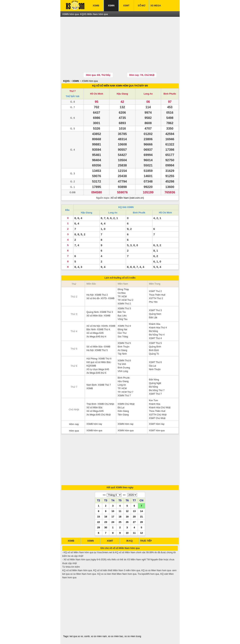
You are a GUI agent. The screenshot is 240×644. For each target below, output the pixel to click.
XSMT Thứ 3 (155, 310)
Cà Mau (122, 293)
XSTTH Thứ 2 (156, 298)
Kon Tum (153, 400)
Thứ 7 (73, 91)
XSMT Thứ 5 (155, 343)
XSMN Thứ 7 (124, 396)
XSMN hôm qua (90, 81)
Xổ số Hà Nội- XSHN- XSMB (101, 326)
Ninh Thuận (155, 369)
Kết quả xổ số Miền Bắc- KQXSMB (99, 364)
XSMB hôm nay (94, 424)
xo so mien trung (133, 636)
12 (127, 511)
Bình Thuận (124, 347)
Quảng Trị (154, 354)
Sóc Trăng (123, 337)
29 (98, 527)
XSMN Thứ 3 (124, 309)
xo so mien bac (116, 636)
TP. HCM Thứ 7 (126, 392)
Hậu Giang (122, 94)
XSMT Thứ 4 (155, 338)
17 (113, 517)
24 (113, 522)
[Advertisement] (120, 45)
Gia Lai (152, 366)
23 (106, 522)
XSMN (111, 6)
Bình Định (154, 350)
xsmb (87, 636)
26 (127, 522)
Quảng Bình (155, 347)
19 (127, 517)
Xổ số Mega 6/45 (95, 333)
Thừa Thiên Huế (157, 295)
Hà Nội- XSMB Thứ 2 (97, 295)
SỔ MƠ (141, 6)
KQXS (66, 81)
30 (106, 527)
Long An (148, 94)
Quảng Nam (155, 314)
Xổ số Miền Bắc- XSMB (98, 316)
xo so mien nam (99, 636)
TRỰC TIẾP (146, 541)
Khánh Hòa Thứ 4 (158, 328)
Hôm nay (74, 424)
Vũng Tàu (123, 319)
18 (120, 517)
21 (141, 517)
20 (134, 517)
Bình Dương (124, 368)
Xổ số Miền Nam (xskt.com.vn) (127, 198)
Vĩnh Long (123, 371)
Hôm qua (74, 431)
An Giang (122, 350)
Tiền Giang (123, 415)
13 (134, 511)
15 (98, 517)
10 (113, 511)
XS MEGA (156, 6)
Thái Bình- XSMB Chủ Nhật (100, 404)
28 (141, 522)
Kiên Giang (123, 411)
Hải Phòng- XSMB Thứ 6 (99, 359)
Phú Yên (153, 302)
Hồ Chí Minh (97, 94)
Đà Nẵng (153, 331)
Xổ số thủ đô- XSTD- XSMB (100, 298)
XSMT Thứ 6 (155, 362)
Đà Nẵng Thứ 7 (157, 390)
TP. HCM (122, 297)
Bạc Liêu (122, 316)
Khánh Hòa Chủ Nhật (160, 408)
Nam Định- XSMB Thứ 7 (99, 385)
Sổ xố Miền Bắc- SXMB (98, 347)
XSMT (126, 6)
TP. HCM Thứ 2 (126, 300)
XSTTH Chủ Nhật (158, 415)
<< (104, 495)
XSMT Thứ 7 (155, 394)
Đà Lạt (121, 408)
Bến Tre (122, 312)
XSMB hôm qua (94, 431)
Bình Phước (170, 94)
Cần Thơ (122, 333)
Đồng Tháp (123, 289)
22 (98, 522)
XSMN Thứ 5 (124, 343)
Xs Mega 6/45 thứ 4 (96, 337)
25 (120, 522)
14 (141, 511)
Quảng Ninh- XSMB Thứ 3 (100, 312)
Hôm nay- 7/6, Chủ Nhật (142, 75)
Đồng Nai (122, 329)
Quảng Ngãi (155, 383)
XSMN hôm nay (126, 424)
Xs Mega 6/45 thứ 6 (96, 373)
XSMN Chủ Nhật (126, 404)
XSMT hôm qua (157, 431)
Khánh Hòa (154, 324)
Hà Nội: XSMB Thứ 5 (97, 350)
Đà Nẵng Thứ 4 (157, 335)
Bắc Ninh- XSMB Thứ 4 (98, 329)
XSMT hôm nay (157, 424)
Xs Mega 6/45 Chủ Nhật (99, 415)
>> (124, 495)
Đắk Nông (154, 380)
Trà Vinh (122, 364)
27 (134, 522)
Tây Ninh (122, 354)
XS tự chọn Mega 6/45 (98, 369)
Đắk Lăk (153, 318)
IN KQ (129, 541)
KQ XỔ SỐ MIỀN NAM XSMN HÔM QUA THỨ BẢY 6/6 (120, 86)
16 (106, 517)
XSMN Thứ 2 (124, 304)
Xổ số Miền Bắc (94, 408)
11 (120, 511)
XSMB (96, 6)
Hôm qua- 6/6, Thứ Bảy (98, 75)
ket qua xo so (76, 636)
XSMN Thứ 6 (124, 361)
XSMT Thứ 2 (155, 291)
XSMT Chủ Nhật (157, 418)
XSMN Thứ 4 (124, 326)
